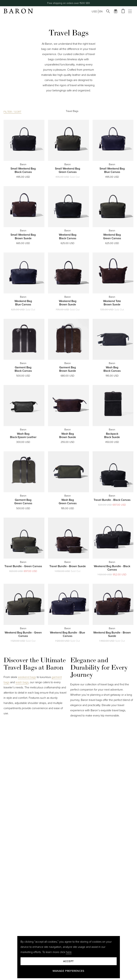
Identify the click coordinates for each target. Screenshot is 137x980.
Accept (68, 961)
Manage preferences (68, 971)
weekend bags (27, 677)
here (69, 952)
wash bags (22, 682)
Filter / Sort (12, 112)
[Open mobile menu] (131, 11)
